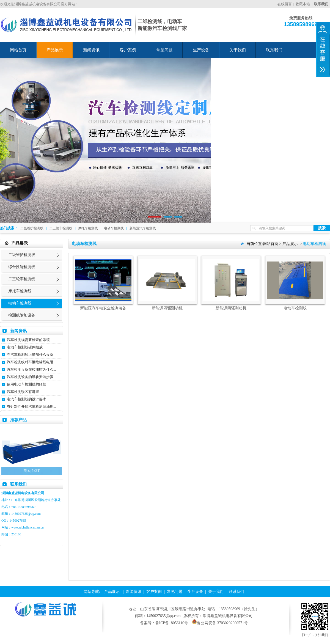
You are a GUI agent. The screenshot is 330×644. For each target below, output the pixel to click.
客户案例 (128, 50)
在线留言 (285, 4)
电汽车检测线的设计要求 (27, 399)
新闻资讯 (91, 50)
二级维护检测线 (32, 228)
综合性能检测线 (22, 267)
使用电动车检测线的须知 (27, 384)
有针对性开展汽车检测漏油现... (31, 407)
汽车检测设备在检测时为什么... (31, 369)
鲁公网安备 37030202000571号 (220, 623)
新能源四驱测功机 (167, 308)
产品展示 (55, 50)
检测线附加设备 (22, 315)
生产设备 (201, 50)
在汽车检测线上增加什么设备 (30, 355)
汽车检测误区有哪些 (23, 392)
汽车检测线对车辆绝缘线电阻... (31, 362)
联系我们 (274, 50)
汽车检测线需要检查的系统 (28, 340)
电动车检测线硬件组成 (25, 347)
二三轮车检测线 (61, 228)
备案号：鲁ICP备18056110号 (164, 623)
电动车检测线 (114, 228)
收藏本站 (303, 4)
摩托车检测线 (88, 228)
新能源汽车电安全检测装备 (103, 308)
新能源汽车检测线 (143, 228)
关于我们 (238, 50)
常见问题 (164, 50)
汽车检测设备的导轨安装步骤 (30, 377)
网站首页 (18, 50)
